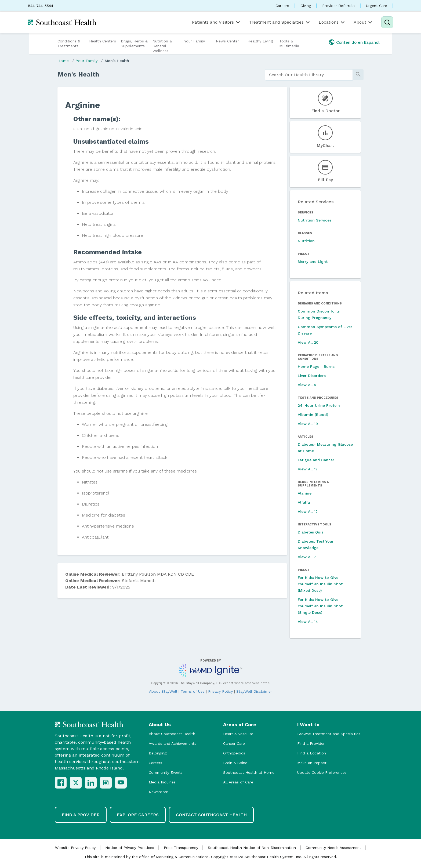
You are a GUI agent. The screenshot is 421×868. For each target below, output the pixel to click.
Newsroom (159, 792)
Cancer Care (234, 743)
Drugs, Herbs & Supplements (134, 43)
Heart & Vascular (238, 734)
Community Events (166, 772)
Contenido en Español (358, 42)
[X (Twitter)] (76, 783)
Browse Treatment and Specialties (329, 734)
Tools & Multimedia (289, 43)
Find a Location (312, 753)
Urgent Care (377, 6)
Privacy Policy (220, 691)
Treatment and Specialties (280, 22)
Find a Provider (311, 743)
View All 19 (308, 424)
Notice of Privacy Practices (130, 848)
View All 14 (308, 622)
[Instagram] (106, 783)
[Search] (387, 22)
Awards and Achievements (173, 743)
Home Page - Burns (316, 366)
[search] (309, 75)
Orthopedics (234, 753)
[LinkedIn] (91, 783)
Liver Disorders (312, 376)
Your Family (195, 41)
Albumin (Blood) (313, 415)
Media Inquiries (162, 782)
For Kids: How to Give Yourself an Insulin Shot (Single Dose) (320, 606)
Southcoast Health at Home (249, 772)
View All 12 (308, 469)
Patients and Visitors (216, 22)
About (363, 22)
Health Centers (103, 41)
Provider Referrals (338, 6)
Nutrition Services (315, 220)
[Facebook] (61, 783)
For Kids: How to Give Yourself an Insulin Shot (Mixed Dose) (320, 584)
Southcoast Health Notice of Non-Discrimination (252, 848)
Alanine (305, 493)
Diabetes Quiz (311, 532)
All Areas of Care (238, 782)
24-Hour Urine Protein (319, 405)
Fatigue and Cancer (316, 460)
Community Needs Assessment (333, 848)
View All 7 (307, 557)
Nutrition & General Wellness (162, 46)
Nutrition (306, 241)
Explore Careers (138, 815)
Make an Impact (312, 763)
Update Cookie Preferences (322, 772)
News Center (227, 41)
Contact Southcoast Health (211, 815)
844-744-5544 (41, 6)
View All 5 (307, 385)
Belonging (158, 753)
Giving (306, 6)
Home (63, 61)
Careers (282, 6)
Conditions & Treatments (69, 43)
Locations (332, 22)
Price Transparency (181, 848)
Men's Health (117, 61)
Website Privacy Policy (75, 848)
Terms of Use (193, 691)
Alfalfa (304, 502)
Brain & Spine (235, 763)
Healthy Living (260, 41)
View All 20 (308, 342)
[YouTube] (121, 783)
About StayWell (163, 691)
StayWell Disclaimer (254, 691)
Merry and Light (313, 262)
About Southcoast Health (172, 734)
